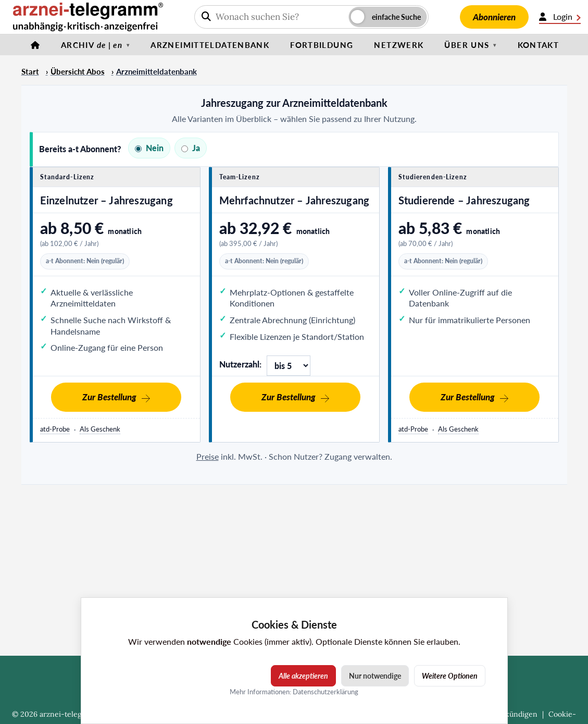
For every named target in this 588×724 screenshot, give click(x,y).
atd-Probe (55, 429)
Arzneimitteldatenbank (210, 45)
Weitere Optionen (450, 676)
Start (30, 71)
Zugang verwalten (357, 456)
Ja (191, 148)
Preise (208, 456)
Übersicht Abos (78, 71)
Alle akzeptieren (303, 676)
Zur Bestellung (109, 397)
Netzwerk (399, 45)
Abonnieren (494, 17)
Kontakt (539, 45)
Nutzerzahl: (240, 364)
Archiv (92, 45)
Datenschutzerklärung (326, 692)
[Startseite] (35, 45)
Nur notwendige (375, 676)
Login (560, 17)
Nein (149, 148)
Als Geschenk (100, 429)
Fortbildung (322, 45)
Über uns (467, 45)
